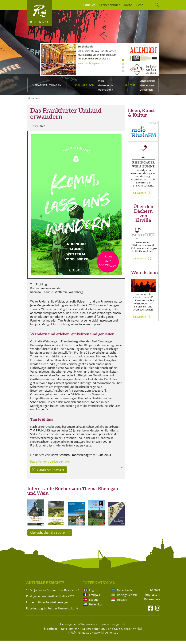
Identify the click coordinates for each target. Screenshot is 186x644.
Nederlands (124, 593)
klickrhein (50, 632)
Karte (128, 5)
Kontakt (155, 593)
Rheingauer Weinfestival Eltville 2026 (50, 600)
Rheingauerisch (127, 598)
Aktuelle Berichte (45, 586)
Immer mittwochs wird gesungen (48, 606)
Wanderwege (147, 85)
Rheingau (40, 22)
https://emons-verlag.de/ (47, 465)
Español (94, 603)
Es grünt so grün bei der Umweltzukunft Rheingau (54, 612)
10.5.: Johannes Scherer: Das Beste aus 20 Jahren (54, 593)
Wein (101, 81)
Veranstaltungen (47, 85)
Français (94, 598)
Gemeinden (146, 90)
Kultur (130, 85)
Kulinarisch (85, 85)
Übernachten (106, 90)
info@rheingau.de (79, 636)
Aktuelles (89, 5)
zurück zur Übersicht (51, 473)
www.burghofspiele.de (90, 63)
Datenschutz (152, 603)
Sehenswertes (147, 81)
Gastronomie (106, 85)
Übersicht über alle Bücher (48, 536)
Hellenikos (96, 608)
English (94, 593)
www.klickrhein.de (106, 636)
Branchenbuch (110, 5)
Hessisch (123, 603)
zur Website (139, 196)
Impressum (153, 598)
